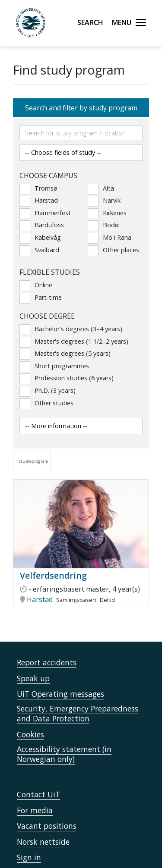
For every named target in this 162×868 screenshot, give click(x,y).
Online (36, 285)
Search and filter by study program (81, 108)
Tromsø (38, 188)
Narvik (104, 201)
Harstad (39, 201)
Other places (113, 250)
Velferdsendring (53, 575)
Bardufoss (42, 225)
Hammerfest (45, 213)
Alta (101, 188)
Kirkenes (107, 213)
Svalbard (39, 250)
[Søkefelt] (81, 133)
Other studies (46, 403)
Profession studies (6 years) (67, 378)
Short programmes (54, 366)
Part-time (41, 298)
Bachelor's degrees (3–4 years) (71, 329)
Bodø (103, 225)
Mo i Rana (110, 238)
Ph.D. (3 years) (48, 391)
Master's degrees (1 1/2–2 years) (74, 342)
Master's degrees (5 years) (65, 354)
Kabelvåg (40, 238)
